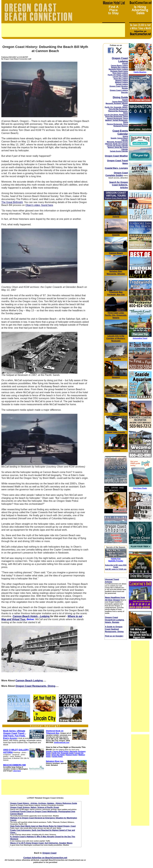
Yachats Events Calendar (119, 151)
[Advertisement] (63, 30)
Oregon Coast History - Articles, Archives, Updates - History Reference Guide (44, 803)
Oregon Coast (49, 853)
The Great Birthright (12, 202)
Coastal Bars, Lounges (116, 168)
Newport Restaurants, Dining (117, 119)
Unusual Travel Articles (112, 581)
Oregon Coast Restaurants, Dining (35, 686)
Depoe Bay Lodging (121, 79)
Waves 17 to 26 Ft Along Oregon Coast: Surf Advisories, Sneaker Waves (41, 843)
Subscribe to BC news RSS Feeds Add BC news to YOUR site (116, 567)
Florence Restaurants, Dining (117, 124)
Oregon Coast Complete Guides (117, 174)
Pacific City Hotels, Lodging (118, 75)
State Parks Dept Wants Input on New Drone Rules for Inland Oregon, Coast (43, 826)
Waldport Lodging (121, 82)
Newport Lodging (122, 80)
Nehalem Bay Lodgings (119, 67)
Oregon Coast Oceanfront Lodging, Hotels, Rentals (115, 620)
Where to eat (75, 616)
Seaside (125, 64)
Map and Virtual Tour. (14, 619)
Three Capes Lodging (120, 73)
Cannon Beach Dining (120, 102)
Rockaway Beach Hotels (119, 71)
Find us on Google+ (114, 636)
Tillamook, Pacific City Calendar (116, 144)
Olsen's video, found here (39, 205)
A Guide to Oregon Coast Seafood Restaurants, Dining (114, 629)
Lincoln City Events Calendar (117, 146)
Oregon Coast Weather (116, 156)
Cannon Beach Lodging (29, 681)
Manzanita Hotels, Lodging (118, 69)
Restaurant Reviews (121, 126)
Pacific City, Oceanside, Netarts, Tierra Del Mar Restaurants (116, 108)
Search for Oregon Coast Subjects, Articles (119, 185)
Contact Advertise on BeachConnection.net (45, 858)
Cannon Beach (116, 253)
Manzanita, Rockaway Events (117, 142)
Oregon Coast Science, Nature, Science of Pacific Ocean (35, 807)
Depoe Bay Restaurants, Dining (117, 117)
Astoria (125, 136)
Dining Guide (120, 97)
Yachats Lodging (122, 84)
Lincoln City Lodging (120, 77)
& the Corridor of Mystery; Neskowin (116, 338)
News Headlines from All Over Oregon (115, 599)
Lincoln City (113, 336)
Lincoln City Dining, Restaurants (116, 115)
